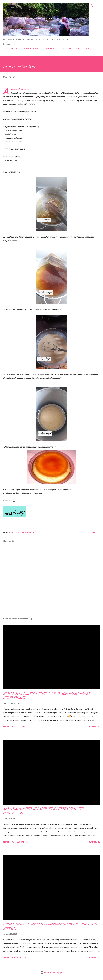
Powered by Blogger (51, 972)
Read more (94, 726)
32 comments (19, 957)
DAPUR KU (50, 48)
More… (89, 48)
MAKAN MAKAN (31, 48)
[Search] (92, 5)
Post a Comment (21, 726)
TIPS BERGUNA (10, 48)
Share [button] (93, 532)
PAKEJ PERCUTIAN (70, 48)
